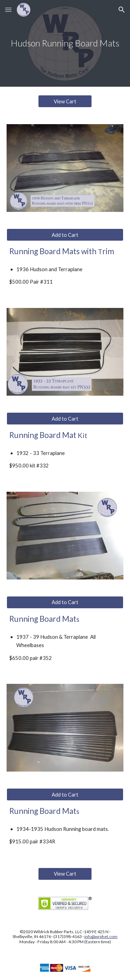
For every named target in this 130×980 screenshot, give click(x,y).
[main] (65, 43)
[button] (8, 10)
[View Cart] (65, 101)
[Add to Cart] (65, 235)
